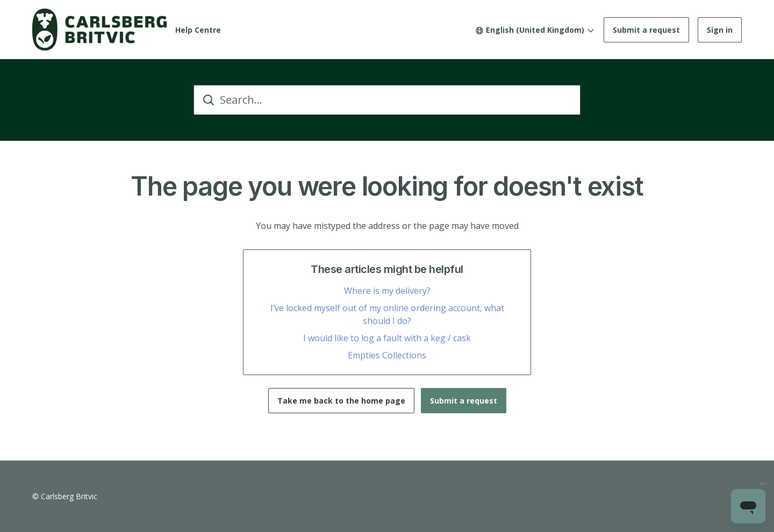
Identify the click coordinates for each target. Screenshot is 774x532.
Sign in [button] (720, 30)
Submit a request (646, 30)
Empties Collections (387, 355)
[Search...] (387, 100)
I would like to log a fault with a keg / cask (387, 338)
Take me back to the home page (341, 401)
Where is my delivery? (387, 291)
